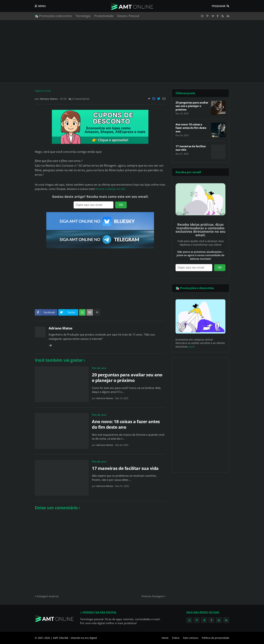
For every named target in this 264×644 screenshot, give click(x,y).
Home (165, 638)
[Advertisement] (132, 51)
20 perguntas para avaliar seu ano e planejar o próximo (127, 377)
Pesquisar (219, 6)
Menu (42, 6)
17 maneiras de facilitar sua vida (125, 468)
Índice (176, 638)
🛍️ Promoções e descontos (53, 16)
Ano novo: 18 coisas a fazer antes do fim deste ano (126, 424)
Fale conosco (191, 638)
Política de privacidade (216, 638)
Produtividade (104, 16)
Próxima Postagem (153, 596)
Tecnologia (83, 16)
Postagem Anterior (48, 596)
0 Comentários (81, 99)
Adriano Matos (60, 328)
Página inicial (43, 91)
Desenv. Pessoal (128, 16)
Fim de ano (99, 368)
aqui (191, 347)
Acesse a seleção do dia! (111, 189)
